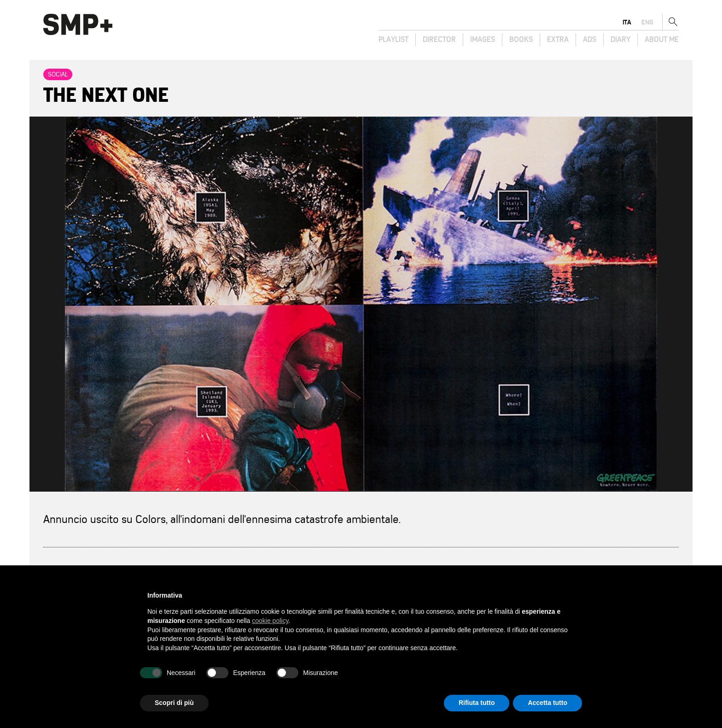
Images (483, 40)
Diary (620, 40)
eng (647, 22)
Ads (590, 40)
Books (521, 40)
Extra (558, 40)
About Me (662, 40)
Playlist (393, 40)
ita (627, 22)
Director (439, 40)
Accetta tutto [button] (547, 703)
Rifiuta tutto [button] (477, 703)
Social (58, 74)
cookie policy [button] (270, 621)
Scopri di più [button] (174, 703)
